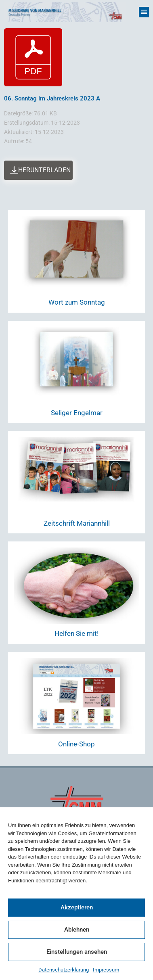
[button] (144, 12)
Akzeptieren (77, 907)
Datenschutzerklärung (64, 970)
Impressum (106, 970)
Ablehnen (77, 930)
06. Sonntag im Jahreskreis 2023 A (52, 98)
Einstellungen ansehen (77, 952)
